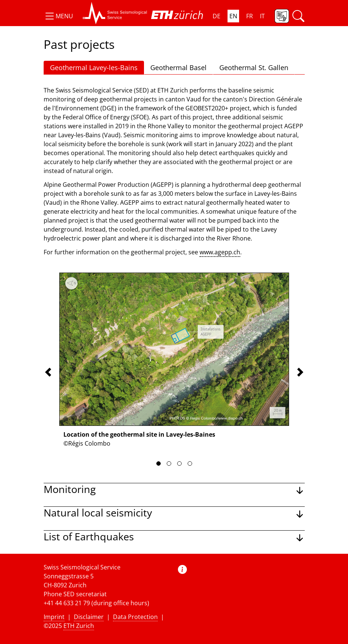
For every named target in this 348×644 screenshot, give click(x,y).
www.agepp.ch (220, 252)
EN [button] (233, 16)
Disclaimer (89, 617)
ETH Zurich (79, 626)
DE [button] (217, 16)
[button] (58, 16)
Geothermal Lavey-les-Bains (94, 67)
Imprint (54, 617)
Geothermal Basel (178, 67)
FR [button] (250, 16)
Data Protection (135, 617)
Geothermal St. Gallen (254, 67)
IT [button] (262, 16)
